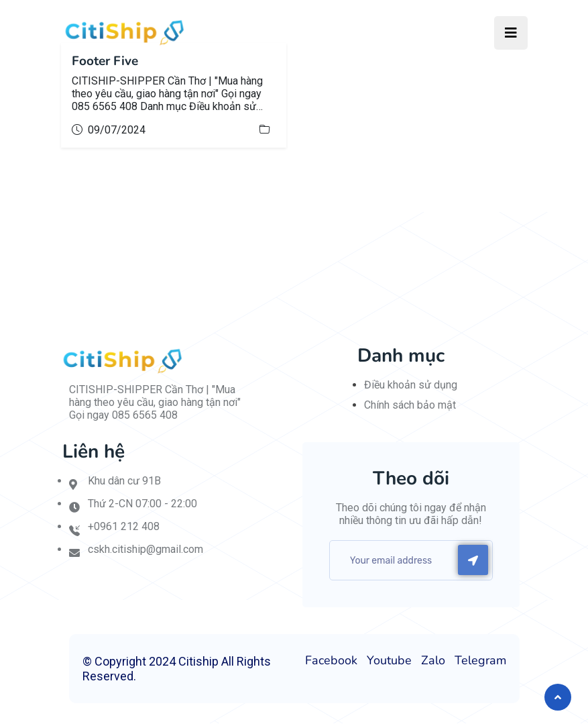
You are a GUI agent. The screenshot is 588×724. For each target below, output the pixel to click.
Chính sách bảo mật (410, 406)
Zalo (433, 661)
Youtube (389, 661)
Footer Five (107, 61)
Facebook (331, 661)
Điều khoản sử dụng (411, 385)
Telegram (480, 661)
